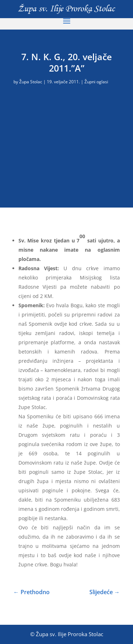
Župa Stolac (31, 82)
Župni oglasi (96, 82)
